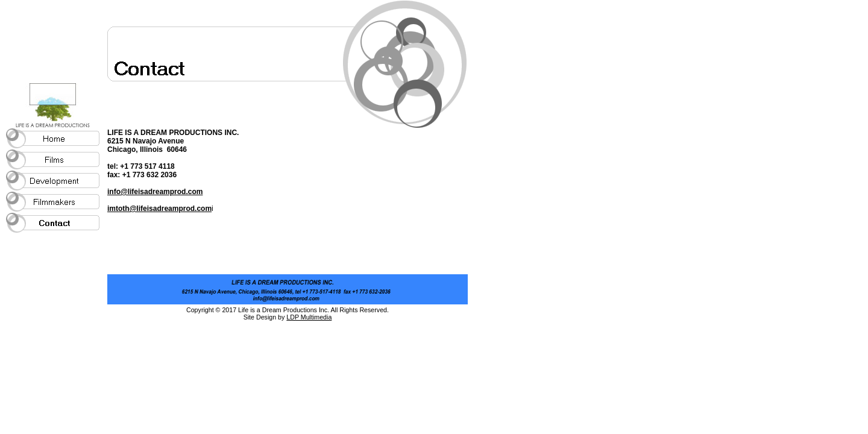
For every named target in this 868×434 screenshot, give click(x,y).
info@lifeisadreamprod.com (155, 192)
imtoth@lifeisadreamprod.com (159, 209)
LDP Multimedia (309, 317)
